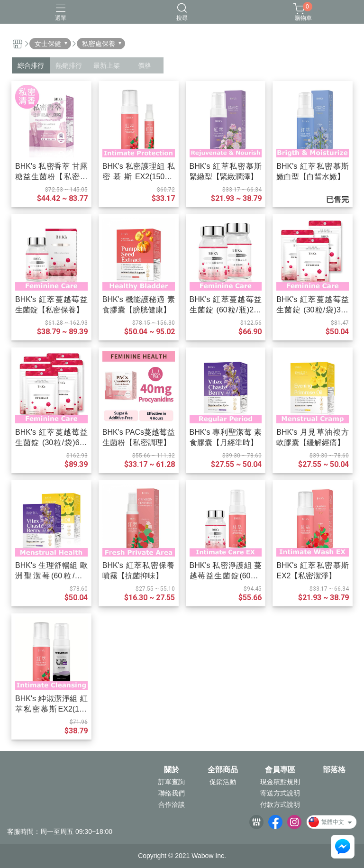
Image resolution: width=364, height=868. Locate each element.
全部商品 (223, 770)
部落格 (334, 770)
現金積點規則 (280, 782)
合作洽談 (172, 804)
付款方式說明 (280, 804)
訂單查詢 (172, 782)
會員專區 (280, 770)
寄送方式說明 (280, 793)
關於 (172, 770)
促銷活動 (223, 782)
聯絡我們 (172, 793)
